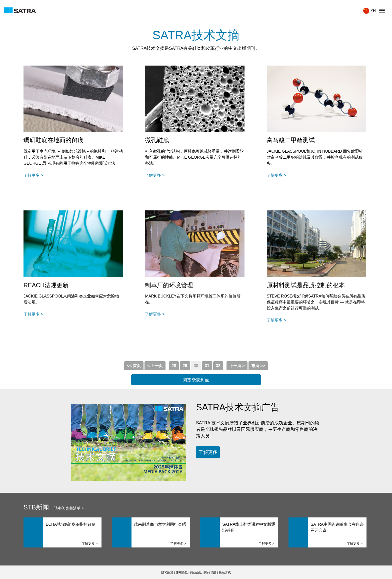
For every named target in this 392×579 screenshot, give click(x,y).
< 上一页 (155, 366)
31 (207, 366)
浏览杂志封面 (196, 380)
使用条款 (182, 572)
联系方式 (225, 572)
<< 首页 (134, 366)
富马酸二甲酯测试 (291, 140)
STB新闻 (36, 507)
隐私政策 (167, 572)
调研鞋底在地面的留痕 (53, 140)
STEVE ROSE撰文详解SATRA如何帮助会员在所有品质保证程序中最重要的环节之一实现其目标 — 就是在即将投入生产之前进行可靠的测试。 (316, 302)
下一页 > (237, 366)
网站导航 (210, 572)
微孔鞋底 (157, 140)
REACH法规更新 (46, 285)
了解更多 (208, 452)
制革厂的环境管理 (169, 285)
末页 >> (258, 366)
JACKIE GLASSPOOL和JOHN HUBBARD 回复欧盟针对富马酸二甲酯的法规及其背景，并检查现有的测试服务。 (315, 157)
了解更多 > (33, 175)
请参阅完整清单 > (69, 508)
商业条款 (196, 572)
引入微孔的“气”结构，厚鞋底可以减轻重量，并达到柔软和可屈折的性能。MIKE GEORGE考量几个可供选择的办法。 (194, 157)
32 (218, 366)
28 (174, 366)
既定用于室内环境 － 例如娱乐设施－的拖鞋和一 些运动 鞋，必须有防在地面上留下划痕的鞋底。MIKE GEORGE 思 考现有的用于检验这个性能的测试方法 (73, 157)
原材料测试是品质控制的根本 (306, 285)
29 (185, 366)
